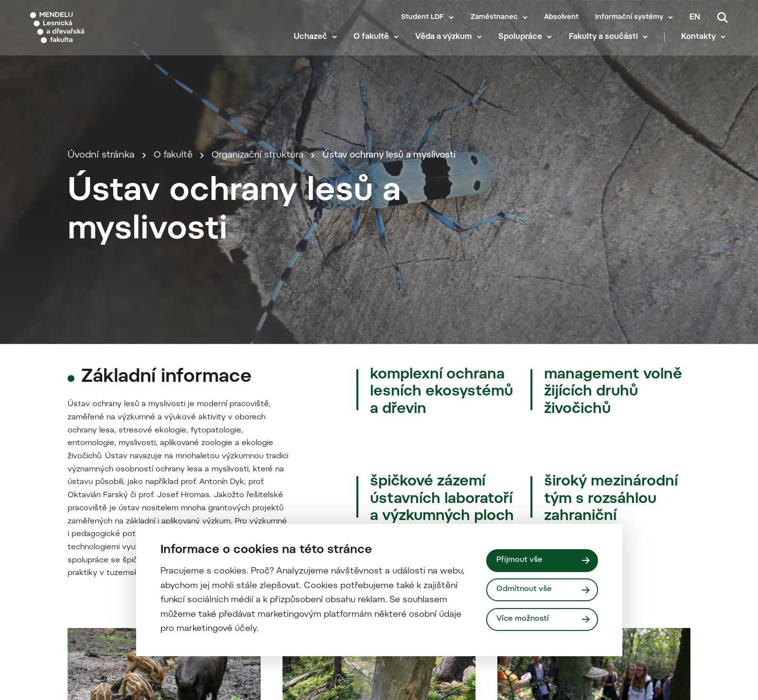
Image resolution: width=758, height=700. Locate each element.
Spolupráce (523, 44)
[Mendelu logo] (88, 30)
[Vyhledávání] (723, 18)
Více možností (524, 620)
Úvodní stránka (101, 196)
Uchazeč (312, 44)
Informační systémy (629, 18)
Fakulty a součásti (605, 44)
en (695, 18)
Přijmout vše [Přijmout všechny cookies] (520, 560)
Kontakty (701, 44)
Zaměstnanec (494, 18)
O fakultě (373, 44)
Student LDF (423, 18)
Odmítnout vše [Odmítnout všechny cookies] (525, 590)
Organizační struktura (262, 196)
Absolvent (561, 18)
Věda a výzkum (446, 44)
